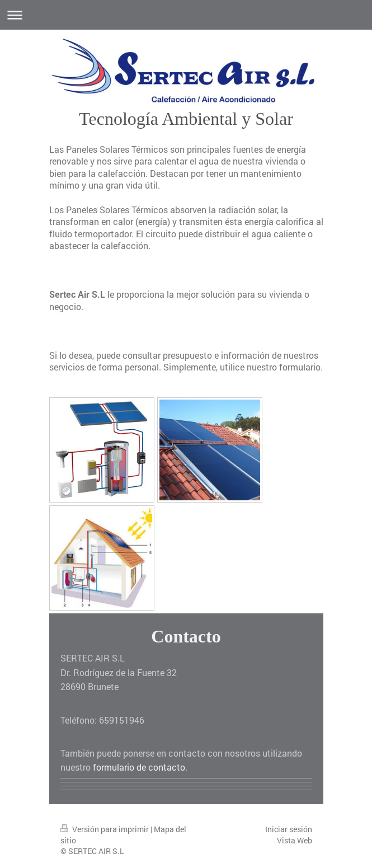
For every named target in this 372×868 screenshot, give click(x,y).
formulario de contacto (139, 767)
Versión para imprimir (105, 829)
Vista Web (295, 840)
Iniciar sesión (289, 829)
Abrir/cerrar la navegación (186, 15)
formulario (300, 367)
